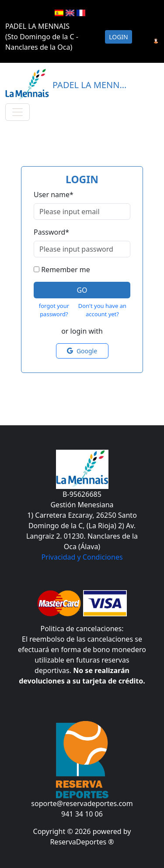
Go (82, 290)
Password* (51, 232)
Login (119, 37)
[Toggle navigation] (17, 112)
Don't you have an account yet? (102, 310)
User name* (54, 195)
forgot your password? (54, 310)
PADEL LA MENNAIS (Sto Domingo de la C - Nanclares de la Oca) (42, 37)
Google (82, 351)
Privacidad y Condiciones (82, 557)
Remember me (66, 270)
